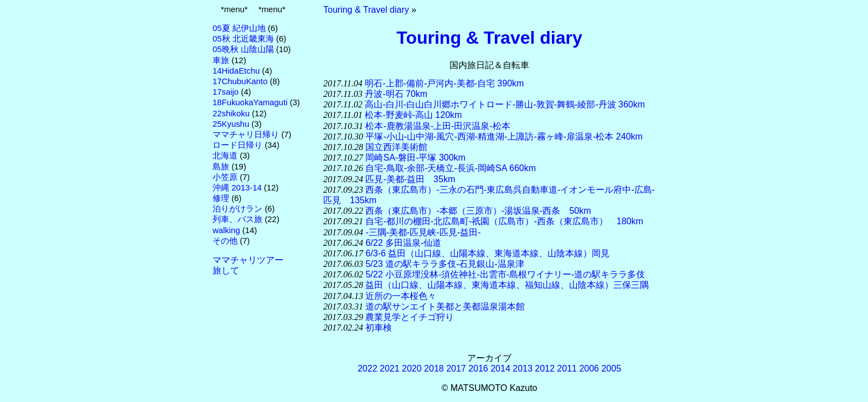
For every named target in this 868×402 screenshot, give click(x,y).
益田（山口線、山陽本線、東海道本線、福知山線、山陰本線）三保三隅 (507, 285)
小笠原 (225, 177)
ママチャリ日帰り (246, 135)
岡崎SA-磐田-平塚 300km (415, 158)
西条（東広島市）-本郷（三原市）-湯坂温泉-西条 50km (478, 211)
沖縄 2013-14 (237, 188)
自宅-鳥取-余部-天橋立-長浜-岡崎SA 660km (451, 168)
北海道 (225, 156)
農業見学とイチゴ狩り (410, 317)
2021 (390, 369)
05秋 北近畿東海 (243, 39)
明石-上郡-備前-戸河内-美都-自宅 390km (444, 83)
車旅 (221, 60)
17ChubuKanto (240, 81)
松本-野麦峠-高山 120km (413, 115)
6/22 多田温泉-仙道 (403, 243)
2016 (478, 369)
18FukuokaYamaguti (250, 102)
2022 (368, 369)
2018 (434, 369)
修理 (221, 198)
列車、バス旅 (237, 219)
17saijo (226, 92)
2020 (412, 369)
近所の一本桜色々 (401, 296)
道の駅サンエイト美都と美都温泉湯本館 (445, 306)
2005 (611, 369)
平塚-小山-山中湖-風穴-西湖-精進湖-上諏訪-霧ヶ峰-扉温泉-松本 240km (504, 136)
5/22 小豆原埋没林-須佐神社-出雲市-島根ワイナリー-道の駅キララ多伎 (505, 274)
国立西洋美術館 (396, 147)
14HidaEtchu (236, 71)
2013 (523, 369)
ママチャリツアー (248, 260)
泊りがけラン (237, 209)
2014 (500, 369)
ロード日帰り (237, 145)
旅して (226, 270)
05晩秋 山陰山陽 (243, 49)
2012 (545, 369)
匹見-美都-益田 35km (410, 179)
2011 (567, 369)
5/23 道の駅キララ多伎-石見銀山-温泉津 (445, 264)
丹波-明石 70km (396, 94)
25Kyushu (231, 124)
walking (226, 230)
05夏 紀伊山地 (239, 28)
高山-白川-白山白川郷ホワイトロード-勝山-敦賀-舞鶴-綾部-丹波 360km (505, 104)
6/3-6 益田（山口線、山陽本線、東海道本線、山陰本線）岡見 (487, 253)
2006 (589, 369)
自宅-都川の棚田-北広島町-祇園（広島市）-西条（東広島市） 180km (504, 221)
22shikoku (231, 114)
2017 (456, 369)
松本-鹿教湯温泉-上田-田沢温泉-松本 (438, 126)
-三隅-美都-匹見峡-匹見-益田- (423, 232)
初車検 (379, 328)
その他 (225, 241)
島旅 (221, 167)
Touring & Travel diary (366, 10)
